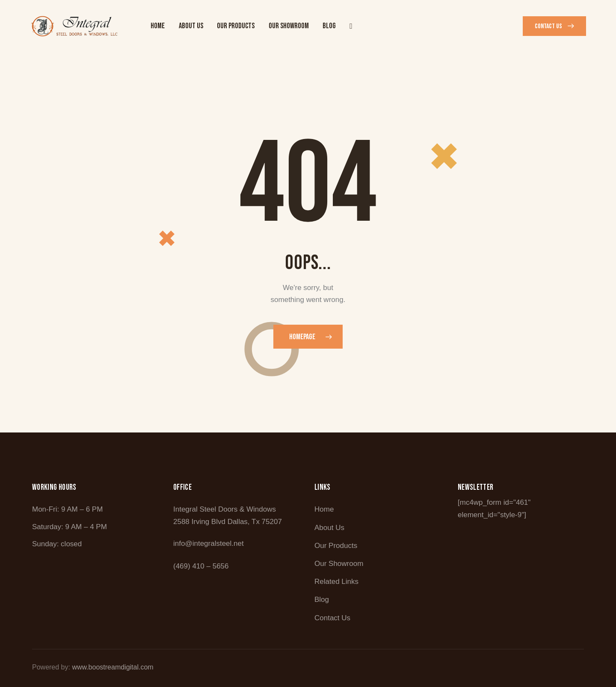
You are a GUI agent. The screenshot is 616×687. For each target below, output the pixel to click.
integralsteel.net (218, 543)
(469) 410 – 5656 (201, 566)
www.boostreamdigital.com (113, 667)
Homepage (302, 337)
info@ (183, 543)
